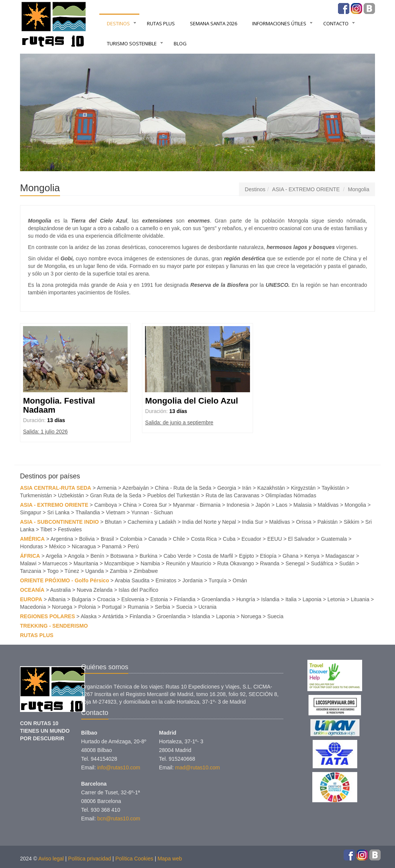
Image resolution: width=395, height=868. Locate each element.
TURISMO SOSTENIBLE (132, 43)
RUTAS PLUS (161, 23)
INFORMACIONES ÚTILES (279, 23)
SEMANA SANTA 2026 (214, 23)
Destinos (118, 23)
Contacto (336, 23)
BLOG (180, 43)
